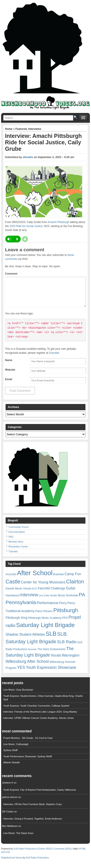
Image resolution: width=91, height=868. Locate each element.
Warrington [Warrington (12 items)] (71, 661)
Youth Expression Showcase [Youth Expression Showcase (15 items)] (51, 673)
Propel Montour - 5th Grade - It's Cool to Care (28, 743)
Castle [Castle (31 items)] (13, 587)
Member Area (16, 547)
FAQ (11, 542)
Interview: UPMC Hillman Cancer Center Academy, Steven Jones (38, 723)
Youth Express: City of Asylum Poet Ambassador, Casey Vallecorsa (39, 795)
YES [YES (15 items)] (21, 673)
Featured (21, 129)
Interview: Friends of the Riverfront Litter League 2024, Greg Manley (40, 717)
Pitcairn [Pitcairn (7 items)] (48, 616)
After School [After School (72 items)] (35, 578)
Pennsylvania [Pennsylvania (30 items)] (21, 608)
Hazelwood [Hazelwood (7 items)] (13, 601)
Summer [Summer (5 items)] (32, 655)
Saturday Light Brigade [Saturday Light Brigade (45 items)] (45, 630)
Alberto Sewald (11, 768)
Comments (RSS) (62, 854)
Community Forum (18, 532)
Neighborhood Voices (12, 863)
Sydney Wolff (10, 755)
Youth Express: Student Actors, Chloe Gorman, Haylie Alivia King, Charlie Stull (43, 703)
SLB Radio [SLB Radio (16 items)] (67, 647)
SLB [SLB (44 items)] (51, 639)
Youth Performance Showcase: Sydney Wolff (27, 762)
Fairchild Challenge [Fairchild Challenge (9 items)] (51, 594)
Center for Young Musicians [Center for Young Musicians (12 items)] (43, 587)
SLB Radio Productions (25, 854)
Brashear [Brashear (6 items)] (59, 580)
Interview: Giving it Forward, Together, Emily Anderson (32, 824)
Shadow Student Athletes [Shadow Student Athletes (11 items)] (25, 640)
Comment (11, 274)
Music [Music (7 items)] (62, 601)
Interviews (35, 129)
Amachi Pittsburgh (58, 222)
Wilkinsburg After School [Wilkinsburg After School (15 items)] (27, 667)
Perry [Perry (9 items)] (63, 608)
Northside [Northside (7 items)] (72, 601)
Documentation (17, 537)
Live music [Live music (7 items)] (51, 601)
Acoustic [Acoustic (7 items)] (11, 580)
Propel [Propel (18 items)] (75, 623)
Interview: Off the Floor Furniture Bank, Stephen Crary (32, 810)
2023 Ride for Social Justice (26, 226)
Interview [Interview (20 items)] (29, 600)
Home (9, 129)
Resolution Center (18, 552)
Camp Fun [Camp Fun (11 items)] (73, 579)
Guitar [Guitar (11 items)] (71, 594)
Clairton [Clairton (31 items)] (75, 587)
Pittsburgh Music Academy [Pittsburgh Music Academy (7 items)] (45, 623)
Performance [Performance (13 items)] (47, 608)
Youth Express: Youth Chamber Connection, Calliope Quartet (36, 711)
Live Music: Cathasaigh (16, 749)
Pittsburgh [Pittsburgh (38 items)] (66, 616)
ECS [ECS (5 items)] (34, 594)
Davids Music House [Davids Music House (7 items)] (18, 594)
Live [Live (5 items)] (41, 601)
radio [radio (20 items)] (10, 631)
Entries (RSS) (45, 854)
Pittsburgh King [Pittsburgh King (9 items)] (16, 623)
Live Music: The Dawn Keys (18, 838)
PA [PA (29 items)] (82, 600)
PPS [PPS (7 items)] (65, 623)
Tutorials (13, 557)
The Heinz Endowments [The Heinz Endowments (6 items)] (51, 655)
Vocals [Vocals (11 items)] (56, 661)
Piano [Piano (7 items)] (39, 616)
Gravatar (54, 358)
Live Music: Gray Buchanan (18, 695)
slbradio (28, 157)
